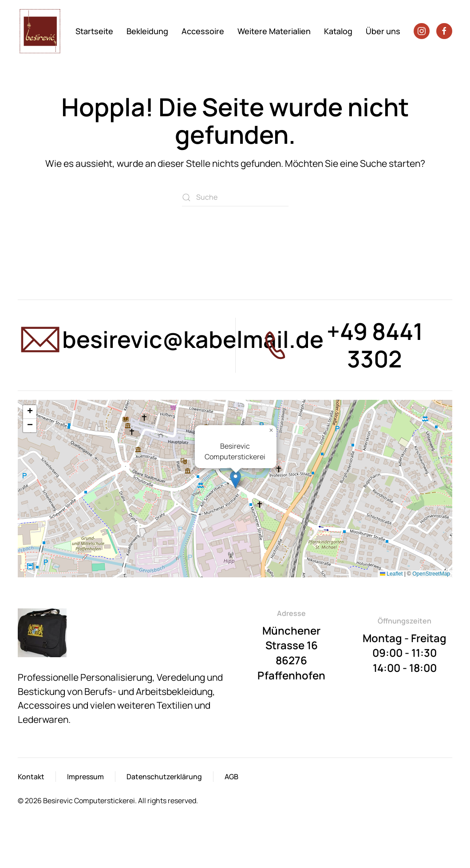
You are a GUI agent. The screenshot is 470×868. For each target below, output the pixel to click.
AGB (231, 777)
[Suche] (235, 197)
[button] (235, 479)
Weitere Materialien (274, 31)
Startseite (94, 31)
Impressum (85, 777)
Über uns (383, 31)
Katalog (338, 31)
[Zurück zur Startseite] (41, 31)
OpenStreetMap (431, 574)
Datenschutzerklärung (164, 777)
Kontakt (31, 777)
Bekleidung (147, 31)
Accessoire (203, 31)
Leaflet (391, 574)
